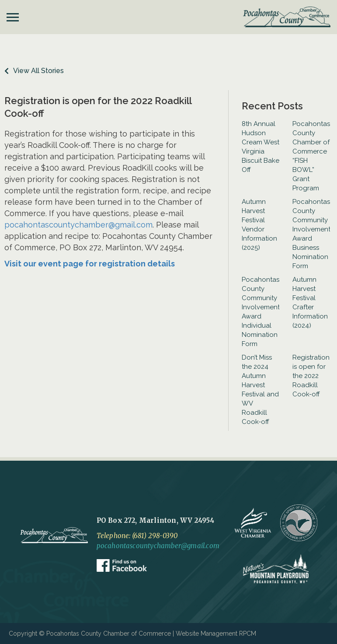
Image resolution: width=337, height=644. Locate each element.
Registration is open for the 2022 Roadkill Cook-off (311, 376)
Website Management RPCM (216, 633)
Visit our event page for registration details (90, 264)
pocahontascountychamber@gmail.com (78, 225)
